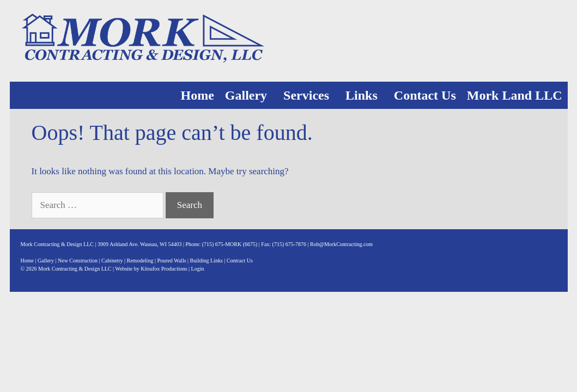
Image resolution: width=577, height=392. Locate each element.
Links (362, 95)
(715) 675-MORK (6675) (230, 244)
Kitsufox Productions (164, 269)
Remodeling (140, 261)
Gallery (246, 95)
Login (198, 269)
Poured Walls (171, 261)
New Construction (78, 261)
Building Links (206, 261)
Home (197, 95)
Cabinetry (112, 261)
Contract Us (240, 261)
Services (306, 95)
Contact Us (425, 95)
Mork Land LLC (515, 95)
